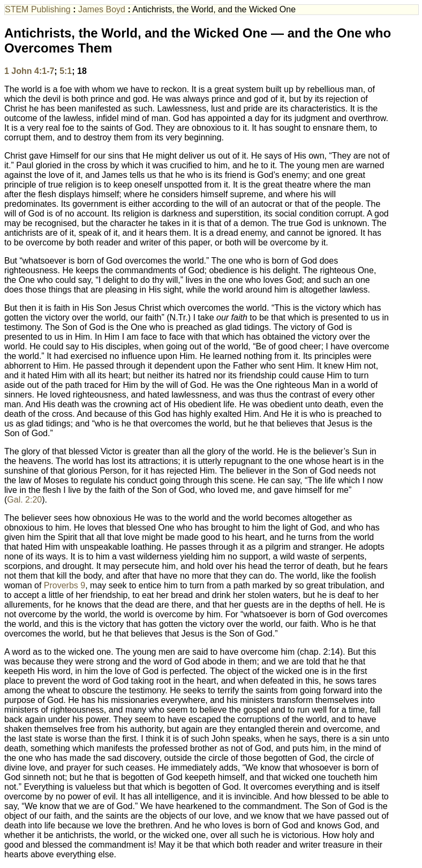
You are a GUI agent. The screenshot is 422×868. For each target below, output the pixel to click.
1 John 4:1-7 (29, 71)
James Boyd (102, 9)
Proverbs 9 (65, 585)
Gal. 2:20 (24, 500)
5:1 (66, 71)
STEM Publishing (38, 9)
